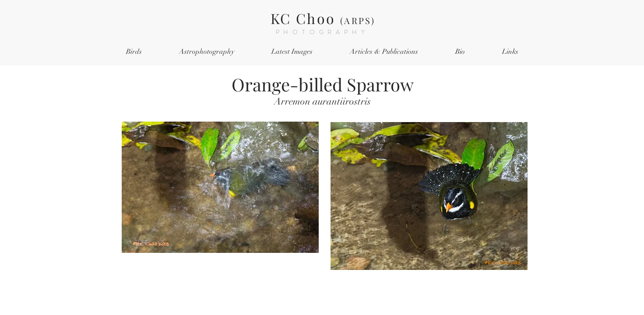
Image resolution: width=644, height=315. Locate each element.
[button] (134, 52)
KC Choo (323, 18)
